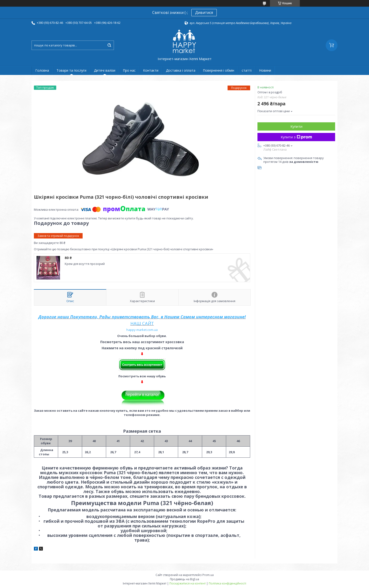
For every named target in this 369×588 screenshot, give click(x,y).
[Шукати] (109, 45)
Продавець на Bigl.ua (184, 579)
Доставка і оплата (181, 70)
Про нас (129, 70)
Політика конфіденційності (227, 583)
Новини (265, 70)
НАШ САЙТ (142, 323)
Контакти (151, 70)
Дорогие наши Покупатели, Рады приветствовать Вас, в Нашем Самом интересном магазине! (142, 317)
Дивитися (204, 12)
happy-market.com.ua (142, 330)
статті (247, 70)
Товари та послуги (71, 70)
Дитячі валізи (105, 70)
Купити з (296, 137)
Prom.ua (208, 575)
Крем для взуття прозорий (85, 264)
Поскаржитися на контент (188, 583)
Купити (296, 126)
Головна (42, 70)
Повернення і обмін (219, 70)
